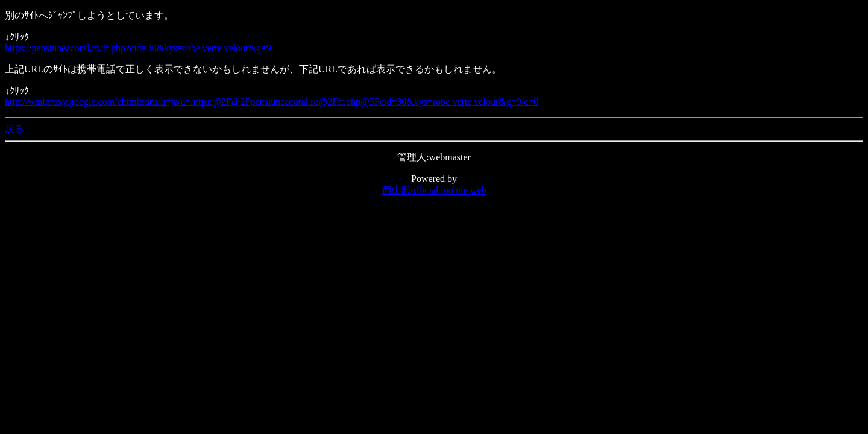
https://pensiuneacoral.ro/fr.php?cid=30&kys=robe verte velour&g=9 (138, 48)
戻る (14, 129)
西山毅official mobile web (434, 190)
